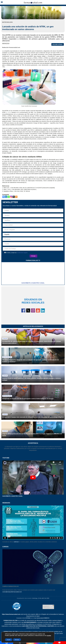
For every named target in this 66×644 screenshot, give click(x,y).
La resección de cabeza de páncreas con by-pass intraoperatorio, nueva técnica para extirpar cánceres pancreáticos (32, 342)
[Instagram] (11, 197)
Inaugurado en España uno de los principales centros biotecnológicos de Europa (28, 399)
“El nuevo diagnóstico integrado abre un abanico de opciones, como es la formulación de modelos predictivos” (30, 361)
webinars (16, 542)
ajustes (49, 636)
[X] (14, 197)
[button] (2, 2)
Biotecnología (7, 357)
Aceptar (9, 640)
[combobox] (33, 225)
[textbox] (33, 225)
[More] (16, 197)
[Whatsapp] (9, 197)
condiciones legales (22, 253)
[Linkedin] (6, 197)
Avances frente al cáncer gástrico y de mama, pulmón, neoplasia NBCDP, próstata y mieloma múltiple (31, 379)
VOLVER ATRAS (57, 44)
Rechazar (17, 640)
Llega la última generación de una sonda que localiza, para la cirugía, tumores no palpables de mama (32, 435)
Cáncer (5, 339)
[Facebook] (3, 197)
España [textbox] (7, 234)
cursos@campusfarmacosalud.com (12, 592)
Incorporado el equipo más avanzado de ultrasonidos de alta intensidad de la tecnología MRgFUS (33, 417)
